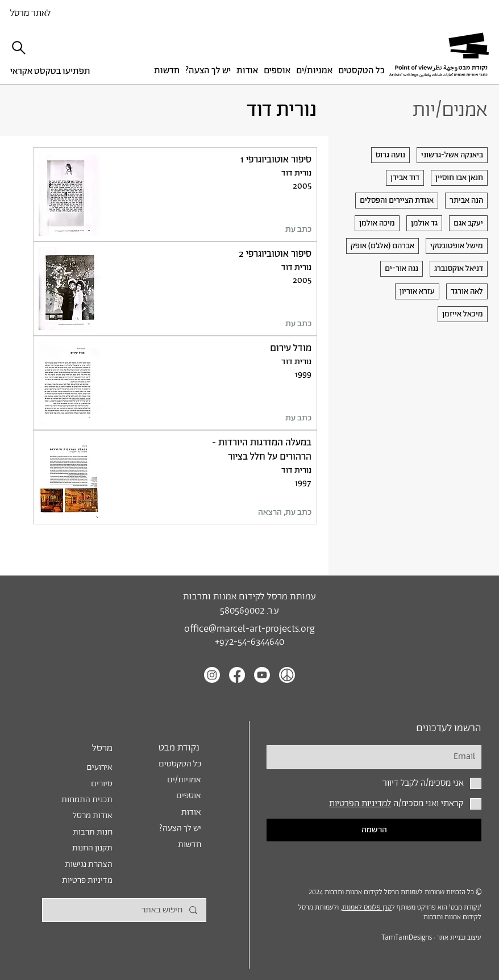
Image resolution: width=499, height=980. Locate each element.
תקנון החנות (92, 848)
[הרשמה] (374, 830)
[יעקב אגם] (468, 223)
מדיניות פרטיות (87, 880)
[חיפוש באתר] (124, 910)
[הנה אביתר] (466, 201)
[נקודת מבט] (168, 748)
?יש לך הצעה (180, 828)
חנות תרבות (93, 832)
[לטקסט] (175, 194)
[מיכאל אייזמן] (463, 314)
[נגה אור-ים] (402, 269)
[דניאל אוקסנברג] (459, 269)
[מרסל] (81, 748)
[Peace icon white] (287, 675)
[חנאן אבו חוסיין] (459, 178)
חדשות (190, 845)
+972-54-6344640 (250, 642)
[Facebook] (237, 675)
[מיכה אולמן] (377, 223)
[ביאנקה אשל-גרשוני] (452, 155)
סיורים (102, 784)
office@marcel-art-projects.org (250, 629)
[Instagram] (212, 675)
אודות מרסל (93, 816)
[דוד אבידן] (405, 178)
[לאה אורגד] (467, 291)
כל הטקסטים (180, 764)
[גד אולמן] (424, 223)
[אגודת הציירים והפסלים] (397, 201)
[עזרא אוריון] (417, 291)
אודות (191, 812)
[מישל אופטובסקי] (457, 246)
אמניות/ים (184, 780)
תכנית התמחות (87, 800)
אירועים (99, 767)
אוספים (189, 796)
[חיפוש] (19, 48)
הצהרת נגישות (89, 864)
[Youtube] (262, 675)
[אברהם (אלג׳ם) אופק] (382, 246)
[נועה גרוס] (390, 155)
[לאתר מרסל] (49, 13)
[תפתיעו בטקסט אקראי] (53, 71)
